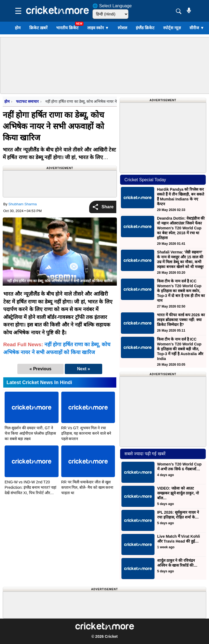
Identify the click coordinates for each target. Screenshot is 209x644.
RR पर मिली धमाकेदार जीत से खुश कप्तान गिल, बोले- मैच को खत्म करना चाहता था (87, 487)
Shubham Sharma (23, 204)
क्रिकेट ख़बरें (38, 28)
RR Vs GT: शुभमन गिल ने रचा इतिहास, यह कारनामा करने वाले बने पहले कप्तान (86, 433)
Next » (83, 369)
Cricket (111, 636)
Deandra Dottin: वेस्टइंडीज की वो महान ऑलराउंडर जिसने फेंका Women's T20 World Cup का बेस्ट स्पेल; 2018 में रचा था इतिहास (181, 228)
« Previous (41, 369)
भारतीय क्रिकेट (67, 28)
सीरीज (197, 28)
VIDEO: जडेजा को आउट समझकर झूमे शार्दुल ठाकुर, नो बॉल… (178, 493)
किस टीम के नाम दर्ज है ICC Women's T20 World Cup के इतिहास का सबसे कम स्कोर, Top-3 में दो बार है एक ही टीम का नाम (181, 291)
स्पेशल (122, 28)
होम (18, 28)
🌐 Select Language (112, 6)
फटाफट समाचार (27, 101)
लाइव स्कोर (98, 28)
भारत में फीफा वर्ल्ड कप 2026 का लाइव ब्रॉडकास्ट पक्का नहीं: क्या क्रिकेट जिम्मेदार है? (181, 320)
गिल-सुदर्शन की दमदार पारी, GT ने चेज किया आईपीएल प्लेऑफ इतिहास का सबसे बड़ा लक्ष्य (30, 433)
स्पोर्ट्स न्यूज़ (172, 28)
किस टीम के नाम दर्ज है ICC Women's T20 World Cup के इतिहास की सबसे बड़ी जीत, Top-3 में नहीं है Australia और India (180, 349)
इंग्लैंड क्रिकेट (145, 28)
